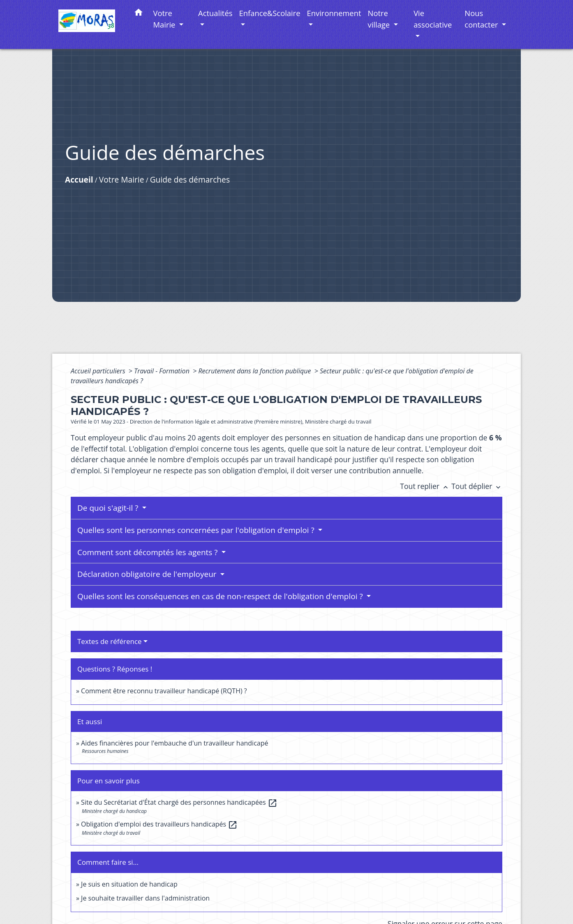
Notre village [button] (380, 19)
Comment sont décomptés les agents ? (148, 552)
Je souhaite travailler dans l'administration (145, 898)
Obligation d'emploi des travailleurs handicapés (159, 824)
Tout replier (426, 486)
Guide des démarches (190, 179)
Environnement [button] (334, 13)
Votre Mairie (122, 179)
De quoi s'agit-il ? (109, 508)
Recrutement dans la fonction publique (255, 371)
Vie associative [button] (433, 19)
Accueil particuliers (99, 371)
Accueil (79, 179)
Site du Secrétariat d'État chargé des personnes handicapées (179, 802)
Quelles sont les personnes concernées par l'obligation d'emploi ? (197, 530)
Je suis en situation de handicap (129, 884)
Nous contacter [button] (482, 19)
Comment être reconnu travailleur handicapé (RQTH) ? (164, 691)
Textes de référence (110, 641)
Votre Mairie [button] (165, 19)
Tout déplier (477, 486)
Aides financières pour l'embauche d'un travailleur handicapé (174, 743)
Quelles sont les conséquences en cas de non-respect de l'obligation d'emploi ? (221, 596)
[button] (139, 14)
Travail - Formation (163, 371)
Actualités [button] (215, 13)
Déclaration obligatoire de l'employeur (148, 574)
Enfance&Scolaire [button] (270, 13)
